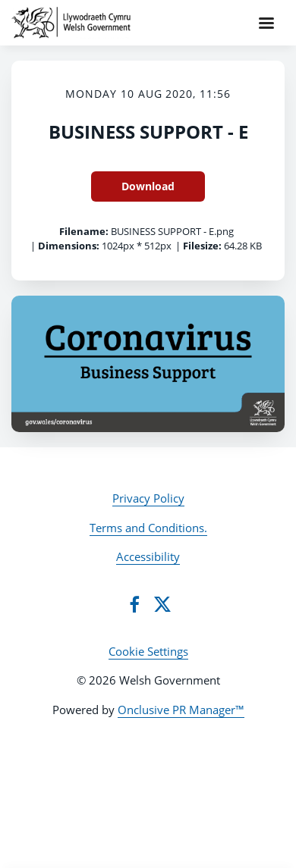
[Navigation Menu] (266, 23)
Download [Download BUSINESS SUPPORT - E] (148, 186)
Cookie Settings (148, 651)
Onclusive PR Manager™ (181, 710)
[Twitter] (162, 604)
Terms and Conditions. (148, 528)
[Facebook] (134, 604)
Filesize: (202, 246)
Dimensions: (69, 246)
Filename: (84, 231)
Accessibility (148, 556)
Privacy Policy (148, 498)
